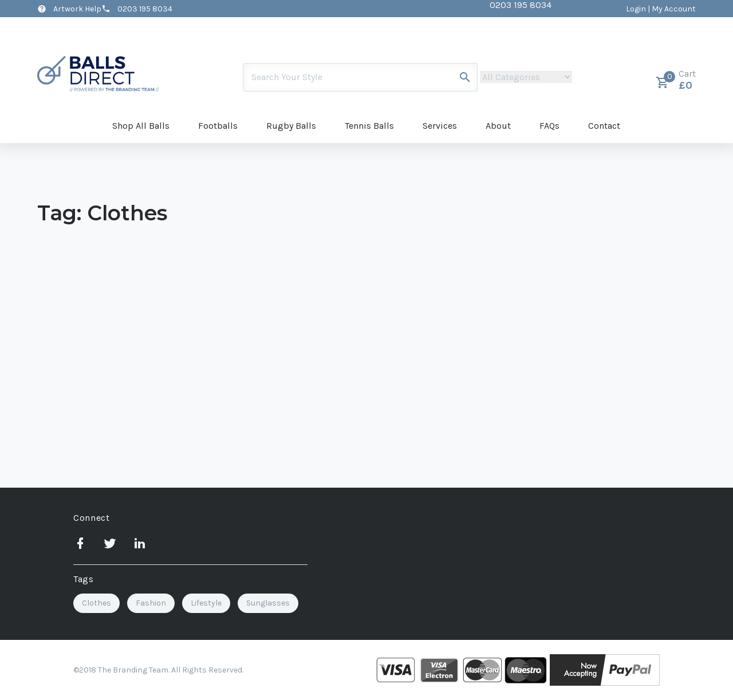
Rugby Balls (291, 126)
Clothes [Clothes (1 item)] (96, 603)
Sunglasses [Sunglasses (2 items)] (268, 603)
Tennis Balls (369, 126)
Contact (604, 126)
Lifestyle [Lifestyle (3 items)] (206, 603)
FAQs (549, 126)
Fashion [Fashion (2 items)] (151, 603)
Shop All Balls (141, 126)
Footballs (218, 126)
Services (440, 126)
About (498, 126)
